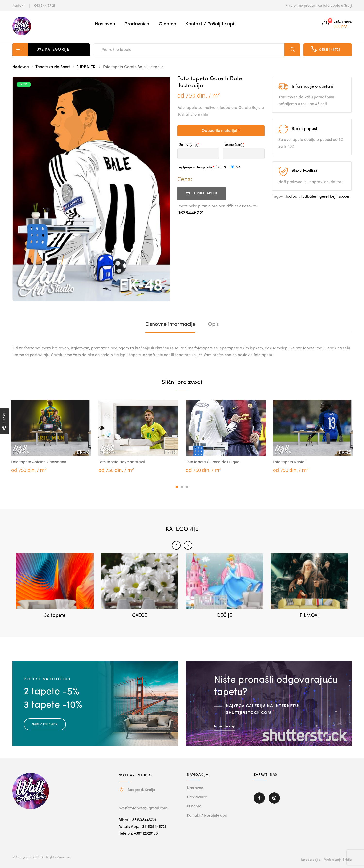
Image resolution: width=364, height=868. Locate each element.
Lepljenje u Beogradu (195, 168)
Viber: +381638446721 (138, 820)
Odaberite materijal (221, 131)
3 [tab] (187, 487)
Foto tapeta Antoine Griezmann (39, 462)
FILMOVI (309, 616)
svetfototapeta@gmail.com (143, 808)
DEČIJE (225, 616)
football (292, 197)
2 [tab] (182, 487)
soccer (344, 197)
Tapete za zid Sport (53, 67)
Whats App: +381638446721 (142, 827)
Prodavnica (137, 24)
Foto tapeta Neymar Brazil (122, 462)
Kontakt (18, 6)
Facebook (259, 798)
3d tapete (55, 616)
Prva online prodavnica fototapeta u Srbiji (319, 6)
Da (221, 167)
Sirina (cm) (188, 145)
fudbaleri (309, 197)
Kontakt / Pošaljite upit (211, 24)
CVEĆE (140, 616)
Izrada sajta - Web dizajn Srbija (327, 860)
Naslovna (105, 24)
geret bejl (328, 197)
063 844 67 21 (45, 6)
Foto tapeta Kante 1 (290, 462)
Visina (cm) (233, 145)
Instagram (274, 798)
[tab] (170, 324)
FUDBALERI (86, 67)
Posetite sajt (225, 726)
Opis (213, 324)
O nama (167, 24)
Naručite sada (45, 724)
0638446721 (190, 213)
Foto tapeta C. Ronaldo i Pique (213, 462)
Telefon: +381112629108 (138, 834)
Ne (236, 167)
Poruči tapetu (205, 193)
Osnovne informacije (170, 324)
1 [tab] (177, 487)
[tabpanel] (51, 437)
